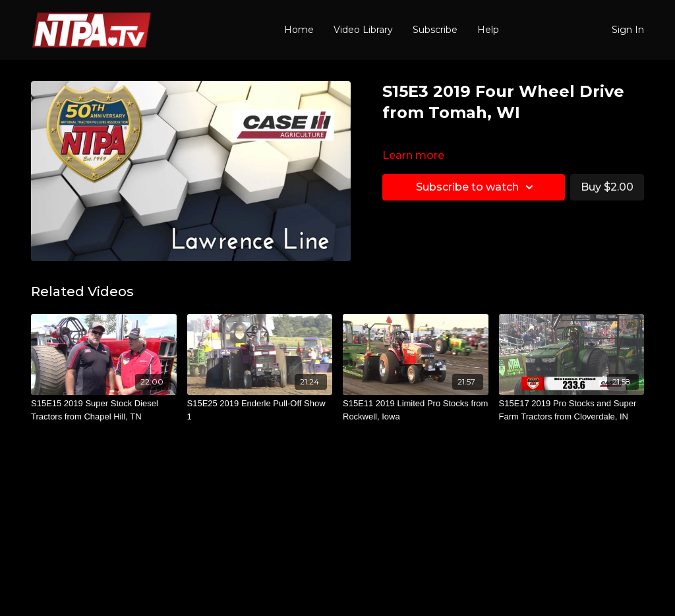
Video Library (363, 30)
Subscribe (435, 30)
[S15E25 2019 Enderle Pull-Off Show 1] (260, 410)
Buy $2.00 (607, 187)
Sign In (628, 30)
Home (299, 30)
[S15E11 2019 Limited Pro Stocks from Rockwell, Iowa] (416, 410)
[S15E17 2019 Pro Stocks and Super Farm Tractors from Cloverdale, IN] (572, 410)
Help (488, 30)
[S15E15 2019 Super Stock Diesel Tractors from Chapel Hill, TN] (104, 410)
